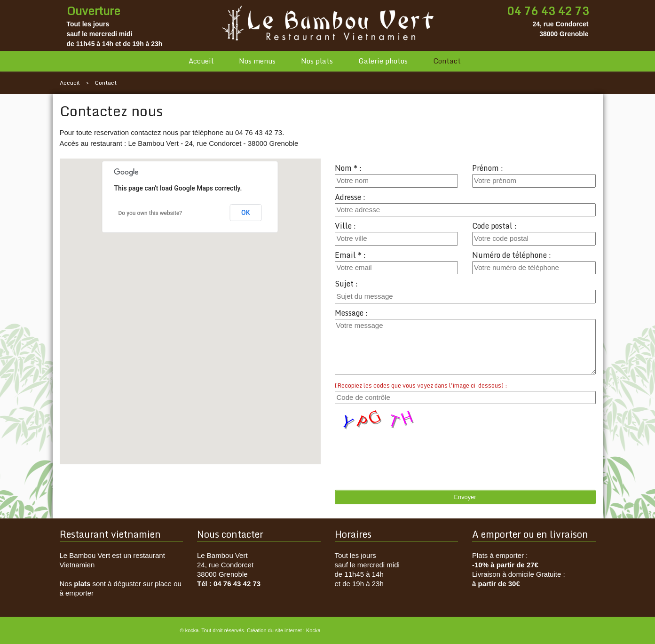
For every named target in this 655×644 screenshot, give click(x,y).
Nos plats (317, 61)
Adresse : (350, 197)
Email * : (350, 255)
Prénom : (488, 168)
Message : (351, 313)
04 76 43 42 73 (548, 11)
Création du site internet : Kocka (284, 630)
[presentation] (406, 451)
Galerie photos (383, 61)
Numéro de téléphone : (512, 255)
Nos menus (257, 61)
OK (246, 213)
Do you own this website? (150, 213)
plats (82, 584)
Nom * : (348, 168)
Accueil (201, 61)
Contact (447, 61)
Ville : (345, 226)
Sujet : (346, 284)
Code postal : (494, 226)
